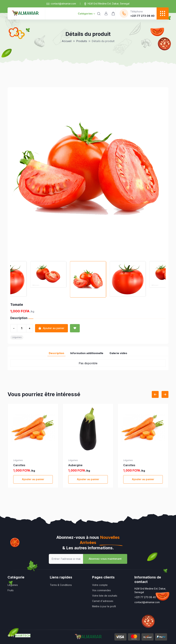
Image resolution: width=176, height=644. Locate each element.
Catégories (87, 14)
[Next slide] (165, 394)
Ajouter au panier (33, 479)
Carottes (19, 465)
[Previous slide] (155, 394)
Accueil (67, 41)
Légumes (17, 337)
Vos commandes (101, 590)
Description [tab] (56, 353)
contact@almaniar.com (61, 4)
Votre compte (100, 585)
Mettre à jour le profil (104, 606)
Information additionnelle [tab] (87, 353)
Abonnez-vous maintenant (105, 559)
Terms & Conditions (61, 585)
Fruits (11, 590)
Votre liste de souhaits (105, 596)
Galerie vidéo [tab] (118, 353)
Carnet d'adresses (103, 601)
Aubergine (75, 465)
